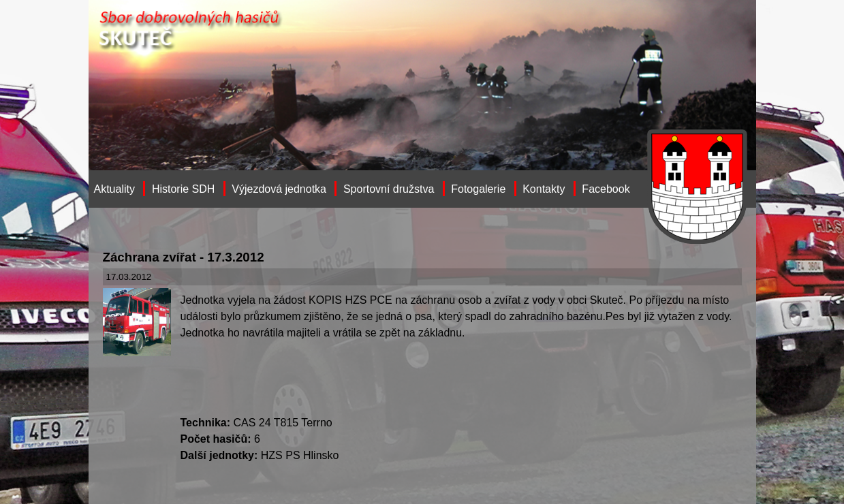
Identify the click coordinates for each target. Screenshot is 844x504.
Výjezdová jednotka (279, 189)
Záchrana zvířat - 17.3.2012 (184, 257)
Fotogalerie (478, 189)
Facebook (606, 189)
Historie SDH (183, 189)
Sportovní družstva (389, 189)
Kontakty (544, 189)
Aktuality (114, 189)
